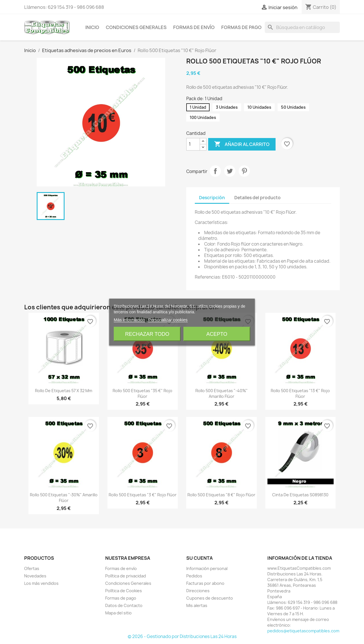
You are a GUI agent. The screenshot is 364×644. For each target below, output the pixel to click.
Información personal (207, 568)
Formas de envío (194, 27)
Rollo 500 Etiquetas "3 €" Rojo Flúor (143, 495)
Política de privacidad (126, 576)
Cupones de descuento (210, 598)
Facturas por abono (205, 583)
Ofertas (32, 568)
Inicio (92, 27)
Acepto (217, 334)
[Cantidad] (193, 144)
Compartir (215, 171)
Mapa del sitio (118, 613)
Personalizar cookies (168, 319)
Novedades (35, 576)
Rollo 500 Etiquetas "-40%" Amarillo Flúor (222, 393)
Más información (129, 319)
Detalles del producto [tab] (258, 198)
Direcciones (198, 591)
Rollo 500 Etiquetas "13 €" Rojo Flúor (300, 393)
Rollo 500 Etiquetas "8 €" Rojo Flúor (221, 495)
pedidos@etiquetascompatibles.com (303, 631)
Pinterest (244, 171)
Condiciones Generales (136, 27)
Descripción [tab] (212, 198)
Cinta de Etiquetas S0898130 (300, 495)
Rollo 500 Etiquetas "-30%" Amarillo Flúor (64, 498)
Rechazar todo (147, 334)
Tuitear (230, 171)
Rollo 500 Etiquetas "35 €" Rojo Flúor (142, 393)
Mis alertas (197, 605)
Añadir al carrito (242, 144)
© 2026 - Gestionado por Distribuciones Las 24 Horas (182, 636)
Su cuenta (199, 558)
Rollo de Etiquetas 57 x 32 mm (64, 391)
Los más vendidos (41, 583)
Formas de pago (241, 27)
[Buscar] (302, 27)
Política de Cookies (124, 591)
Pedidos (194, 576)
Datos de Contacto (124, 605)
